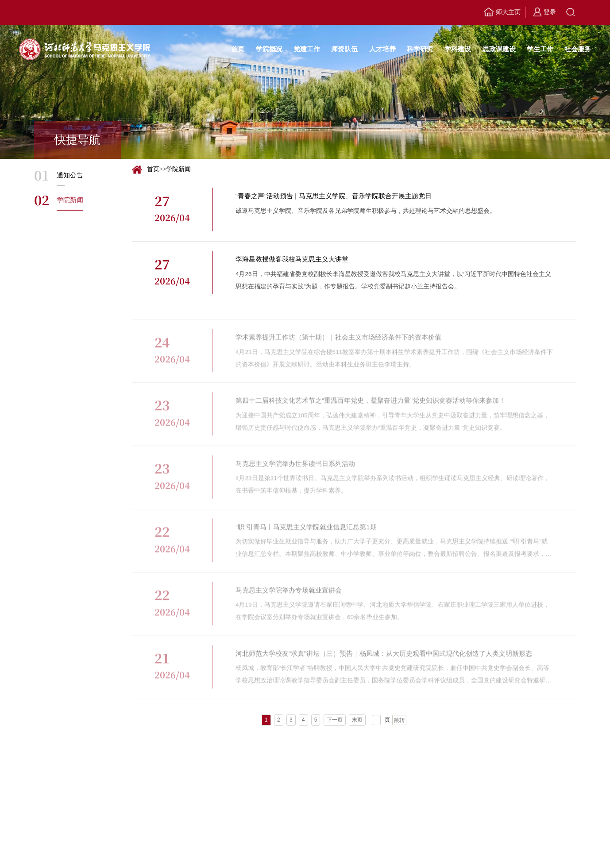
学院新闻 (178, 169)
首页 (153, 169)
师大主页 (502, 13)
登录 (545, 12)
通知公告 (70, 175)
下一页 (335, 720)
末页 (357, 720)
